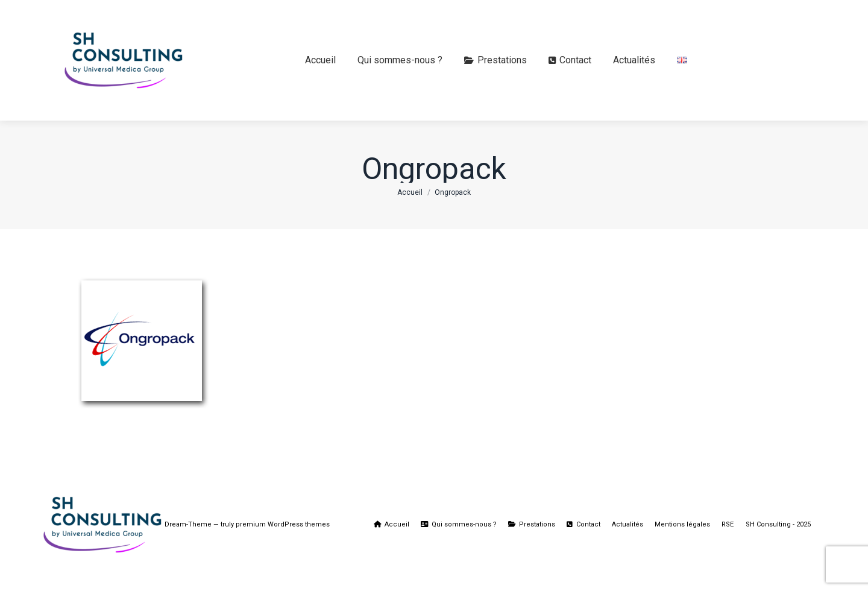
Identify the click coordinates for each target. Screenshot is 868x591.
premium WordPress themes (283, 524)
